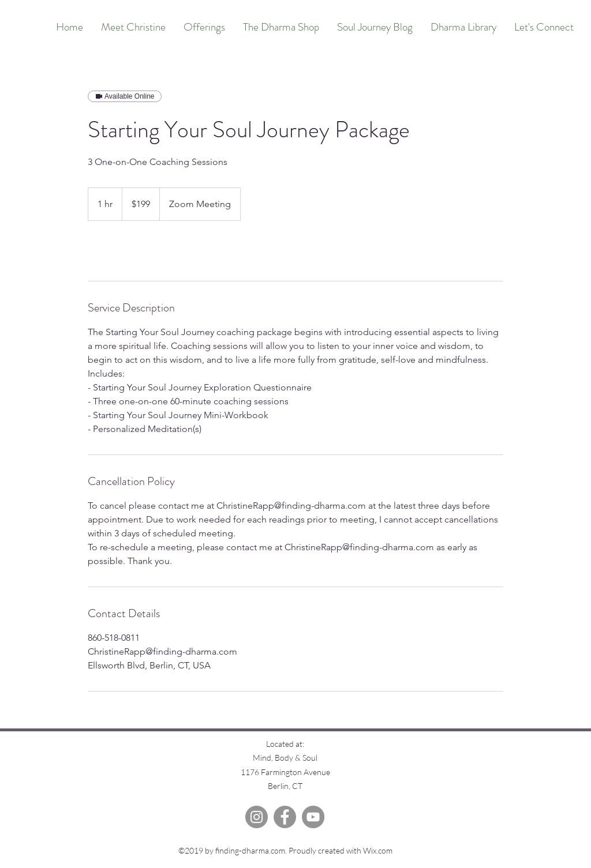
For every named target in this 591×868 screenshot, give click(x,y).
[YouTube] (313, 817)
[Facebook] (285, 817)
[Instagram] (257, 817)
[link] (126, 251)
